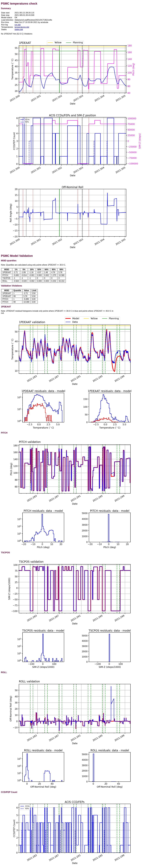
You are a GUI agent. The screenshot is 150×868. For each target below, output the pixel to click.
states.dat (19, 29)
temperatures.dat (22, 27)
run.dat (18, 25)
